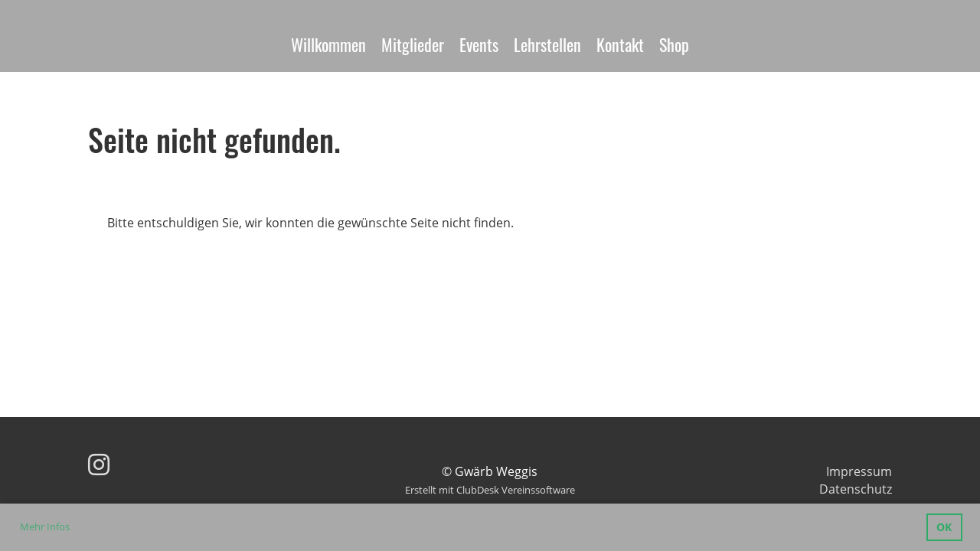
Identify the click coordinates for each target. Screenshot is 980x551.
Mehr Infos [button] (45, 527)
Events (479, 44)
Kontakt (620, 44)
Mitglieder (413, 44)
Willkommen (328, 44)
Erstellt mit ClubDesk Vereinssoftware (490, 490)
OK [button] (944, 527)
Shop (674, 44)
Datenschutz (856, 489)
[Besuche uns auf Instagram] (99, 464)
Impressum (859, 471)
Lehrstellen (547, 44)
